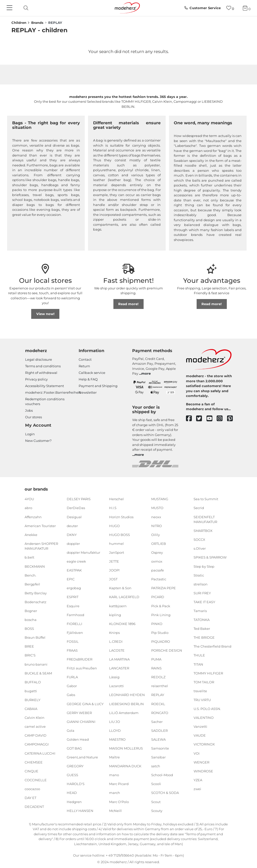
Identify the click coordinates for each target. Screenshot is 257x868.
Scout (156, 802)
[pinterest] (232, 419)
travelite (200, 691)
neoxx (156, 517)
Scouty (157, 810)
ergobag (74, 588)
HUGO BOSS (119, 535)
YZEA (198, 780)
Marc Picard (119, 784)
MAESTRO (117, 739)
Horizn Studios (121, 517)
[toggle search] (25, 8)
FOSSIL (73, 641)
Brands (37, 23)
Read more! (128, 304)
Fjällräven (75, 633)
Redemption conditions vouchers (45, 402)
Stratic (199, 575)
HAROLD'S (76, 784)
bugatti (31, 691)
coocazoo (32, 789)
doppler (73, 544)
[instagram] (222, 419)
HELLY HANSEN (80, 810)
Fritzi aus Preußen (82, 668)
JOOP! (114, 570)
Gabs (71, 695)
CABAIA (31, 709)
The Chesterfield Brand (212, 646)
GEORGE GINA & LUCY (85, 704)
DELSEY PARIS (79, 499)
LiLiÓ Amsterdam (124, 713)
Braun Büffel (35, 637)
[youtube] (212, 419)
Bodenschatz (36, 602)
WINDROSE (203, 771)
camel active (35, 726)
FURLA (72, 677)
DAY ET (30, 798)
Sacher (157, 722)
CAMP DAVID (36, 735)
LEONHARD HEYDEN (127, 695)
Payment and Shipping (98, 386)
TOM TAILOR (204, 682)
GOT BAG (74, 748)
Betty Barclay (36, 593)
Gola (71, 731)
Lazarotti (116, 686)
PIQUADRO (161, 641)
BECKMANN (35, 566)
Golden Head (78, 739)
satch (156, 766)
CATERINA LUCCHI (40, 753)
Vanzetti (200, 726)
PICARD (158, 597)
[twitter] (201, 419)
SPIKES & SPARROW (210, 557)
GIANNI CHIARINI (81, 722)
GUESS (72, 775)
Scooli (156, 784)
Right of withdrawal (41, 373)
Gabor (72, 686)
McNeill (115, 810)
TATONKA (202, 620)
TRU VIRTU (202, 700)
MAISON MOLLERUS (126, 748)
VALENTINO (204, 718)
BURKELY (32, 700)
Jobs (29, 410)
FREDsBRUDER (80, 659)
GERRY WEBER (79, 713)
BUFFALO (33, 682)
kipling (115, 615)
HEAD (72, 793)
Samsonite (160, 748)
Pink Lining (161, 615)
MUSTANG (160, 499)
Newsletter (88, 392)
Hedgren (74, 802)
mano (114, 775)
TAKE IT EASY (204, 602)
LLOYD (115, 731)
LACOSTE (117, 650)
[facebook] (191, 419)
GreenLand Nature (82, 757)
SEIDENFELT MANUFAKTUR (205, 519)
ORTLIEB (159, 544)
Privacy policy (36, 379)
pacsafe (158, 570)
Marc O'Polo (119, 802)
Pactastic (159, 579)
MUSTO (157, 508)
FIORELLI (74, 623)
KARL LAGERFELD (124, 597)
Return (84, 366)
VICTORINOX (204, 744)
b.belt (29, 557)
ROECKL (158, 704)
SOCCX (199, 540)
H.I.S (113, 508)
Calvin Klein (35, 718)
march (115, 793)
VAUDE (200, 735)
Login (30, 434)
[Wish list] (230, 8)
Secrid (199, 508)
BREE (29, 646)
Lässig (114, 677)
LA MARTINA (119, 659)
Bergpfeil (32, 584)
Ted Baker (202, 629)
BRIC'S (30, 655)
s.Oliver (200, 548)
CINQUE (31, 771)
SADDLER (159, 731)
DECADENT (34, 807)
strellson (201, 584)
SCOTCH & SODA (165, 793)
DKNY (72, 535)
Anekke (31, 535)
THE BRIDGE (204, 637)
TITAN (198, 664)
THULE (199, 655)
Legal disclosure (39, 359)
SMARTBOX (203, 531)
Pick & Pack (161, 606)
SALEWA (158, 739)
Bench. (30, 575)
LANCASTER (119, 668)
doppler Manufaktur (83, 552)
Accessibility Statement (45, 386)
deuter (72, 526)
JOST (113, 579)
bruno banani (36, 664)
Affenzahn (33, 517)
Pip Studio (160, 633)
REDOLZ (158, 677)
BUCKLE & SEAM (38, 673)
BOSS (29, 629)
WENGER (201, 762)
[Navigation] (10, 8)
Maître (114, 757)
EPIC (71, 579)
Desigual (74, 517)
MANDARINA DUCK (125, 766)
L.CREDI (116, 641)
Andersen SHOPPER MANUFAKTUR (41, 546)
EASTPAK (74, 570)
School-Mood (162, 775)
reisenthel (160, 686)
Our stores (33, 417)
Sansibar (158, 757)
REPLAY (158, 695)
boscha (31, 620)
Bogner (31, 611)
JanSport (117, 552)
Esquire (73, 606)
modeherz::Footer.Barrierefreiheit (53, 392)
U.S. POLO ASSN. (207, 709)
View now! (45, 314)
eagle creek (76, 561)
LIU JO (115, 722)
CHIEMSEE (34, 762)
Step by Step (204, 566)
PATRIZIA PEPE (164, 588)
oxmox (157, 561)
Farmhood (75, 615)
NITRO (157, 526)
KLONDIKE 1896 (122, 623)
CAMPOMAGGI (37, 744)
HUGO (114, 526)
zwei (197, 789)
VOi (197, 753)
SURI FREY (202, 593)
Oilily (156, 535)
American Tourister (40, 526)
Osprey (157, 552)
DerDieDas (76, 508)
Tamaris (200, 611)
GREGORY (75, 766)
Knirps (114, 633)
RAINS (156, 668)
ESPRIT (73, 597)
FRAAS (72, 650)
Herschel (116, 499)
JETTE (114, 561)
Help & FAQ (88, 379)
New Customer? (38, 441)
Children (19, 23)
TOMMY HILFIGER (208, 673)
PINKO (157, 623)
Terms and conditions (43, 366)
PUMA (156, 659)
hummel (116, 544)
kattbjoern (118, 606)
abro (28, 508)
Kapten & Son (120, 588)
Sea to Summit (206, 499)
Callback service (92, 373)
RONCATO (160, 713)
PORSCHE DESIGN (167, 650)
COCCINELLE (36, 780)
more (146, 373)
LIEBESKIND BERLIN (126, 704)
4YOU (29, 499)
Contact (85, 359)
